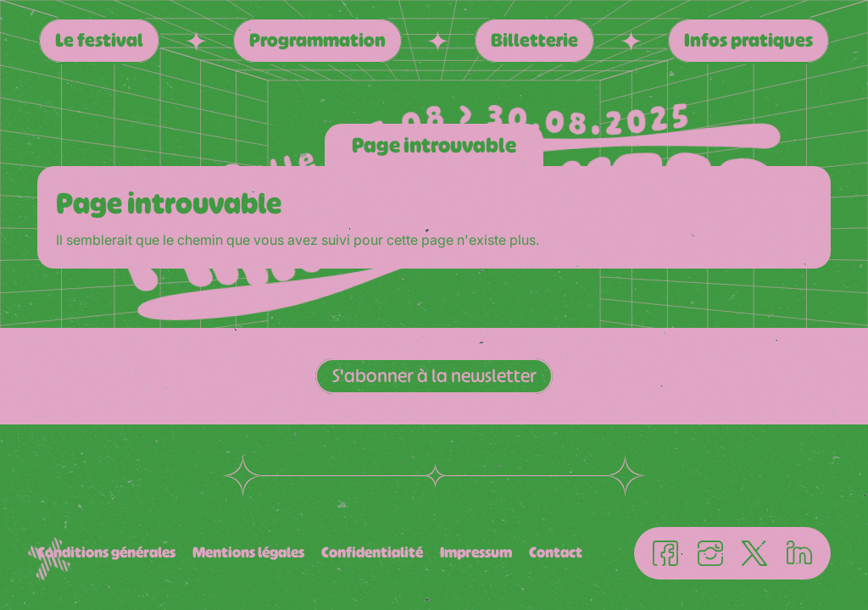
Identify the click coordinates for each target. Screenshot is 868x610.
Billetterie (534, 40)
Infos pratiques (748, 40)
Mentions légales (248, 552)
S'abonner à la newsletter (434, 376)
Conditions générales (106, 552)
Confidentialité (372, 552)
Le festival (99, 40)
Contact (556, 552)
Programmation (317, 40)
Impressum (476, 552)
